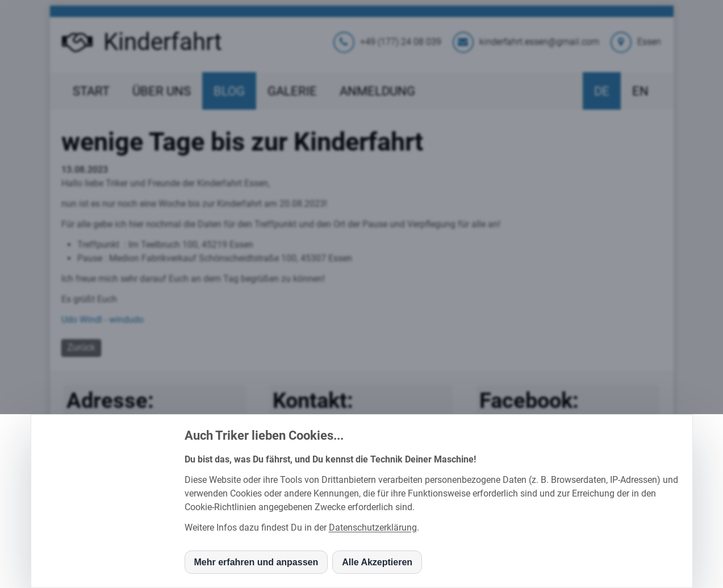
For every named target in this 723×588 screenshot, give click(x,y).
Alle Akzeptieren (377, 562)
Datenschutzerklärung (373, 527)
